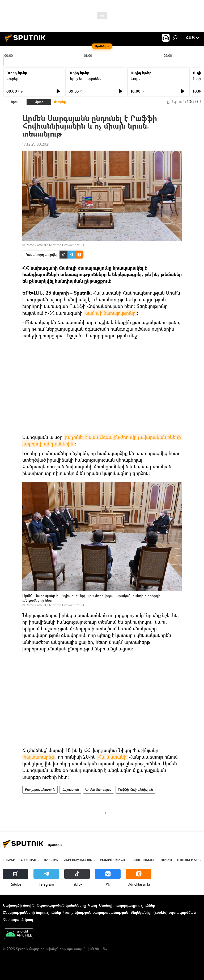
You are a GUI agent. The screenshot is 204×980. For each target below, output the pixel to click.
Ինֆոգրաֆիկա (112, 860)
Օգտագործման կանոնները (61, 905)
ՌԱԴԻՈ (166, 860)
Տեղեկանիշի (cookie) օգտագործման (163, 912)
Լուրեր (12, 78)
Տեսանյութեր (143, 860)
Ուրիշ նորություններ (86, 78)
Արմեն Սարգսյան (98, 789)
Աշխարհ (51, 860)
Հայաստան (70, 789)
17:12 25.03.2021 (36, 144)
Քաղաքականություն (40, 789)
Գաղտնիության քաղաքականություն (96, 912)
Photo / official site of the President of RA (55, 245)
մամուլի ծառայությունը (110, 313)
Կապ (92, 905)
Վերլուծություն (79, 860)
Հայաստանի (112, 757)
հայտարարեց (39, 757)
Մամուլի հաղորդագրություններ (127, 905)
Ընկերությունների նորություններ (32, 912)
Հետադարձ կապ (18, 919)
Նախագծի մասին (19, 905)
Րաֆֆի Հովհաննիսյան (135, 789)
